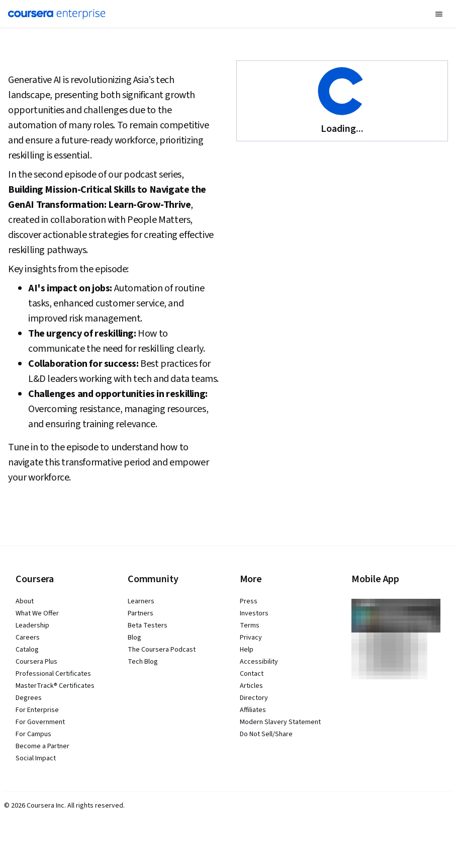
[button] (439, 14)
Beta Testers (148, 625)
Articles (251, 686)
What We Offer (37, 613)
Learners (141, 601)
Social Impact (36, 758)
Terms (250, 625)
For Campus (33, 734)
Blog (134, 638)
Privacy (251, 638)
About (25, 601)
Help (247, 650)
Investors (254, 613)
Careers (28, 638)
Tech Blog (143, 662)
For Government (40, 722)
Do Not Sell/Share (266, 734)
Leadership (32, 625)
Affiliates (253, 710)
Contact (252, 674)
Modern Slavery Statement (280, 722)
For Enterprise (37, 710)
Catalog (27, 650)
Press (249, 601)
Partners (141, 613)
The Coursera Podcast (162, 650)
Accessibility (259, 662)
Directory (254, 698)
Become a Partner (42, 746)
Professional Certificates (53, 674)
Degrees (29, 698)
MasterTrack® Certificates (55, 686)
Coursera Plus (36, 662)
